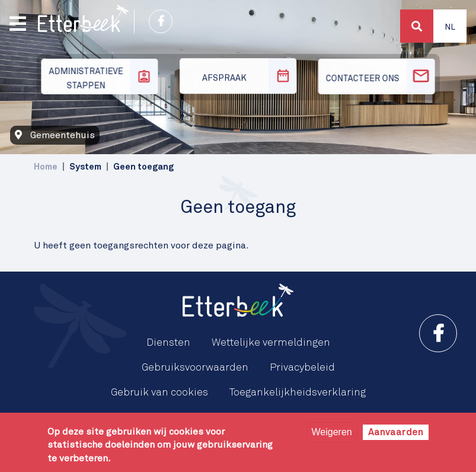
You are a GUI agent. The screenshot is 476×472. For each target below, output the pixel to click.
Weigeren (332, 432)
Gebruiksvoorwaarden (195, 368)
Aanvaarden (396, 432)
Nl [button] (450, 27)
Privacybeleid (302, 368)
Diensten (168, 343)
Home (46, 167)
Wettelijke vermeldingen (271, 343)
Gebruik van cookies (159, 393)
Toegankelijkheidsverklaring (298, 393)
